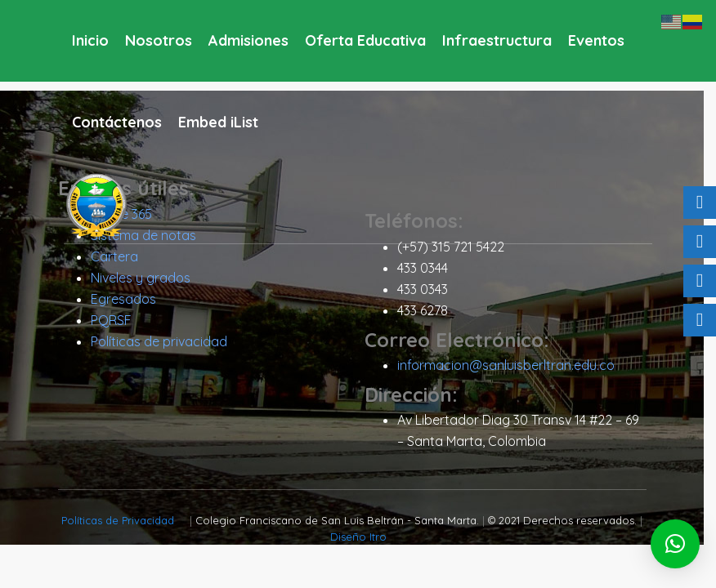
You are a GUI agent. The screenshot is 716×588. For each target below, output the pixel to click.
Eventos (596, 40)
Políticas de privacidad (165, 342)
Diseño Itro (364, 537)
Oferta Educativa (365, 40)
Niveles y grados (146, 278)
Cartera (120, 257)
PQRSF (117, 321)
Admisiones (248, 40)
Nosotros (159, 40)
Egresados (129, 300)
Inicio (90, 40)
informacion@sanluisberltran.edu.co (512, 366)
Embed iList (218, 122)
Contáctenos (117, 122)
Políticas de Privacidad (126, 521)
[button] (675, 544)
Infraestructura (497, 40)
